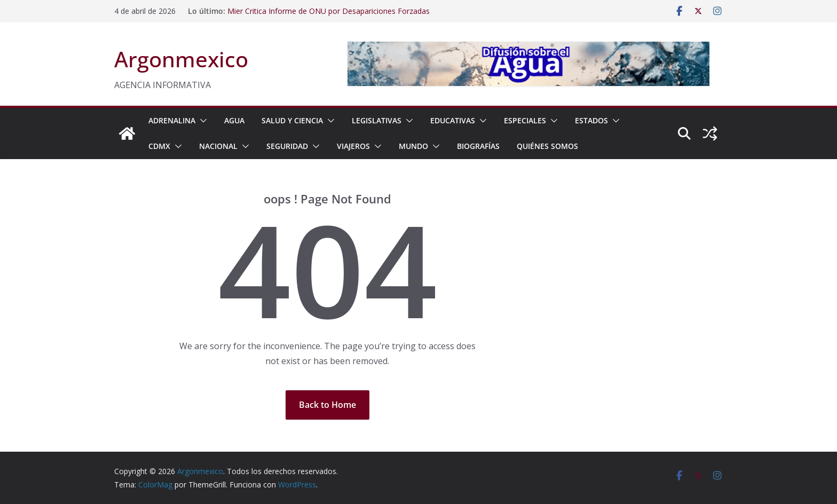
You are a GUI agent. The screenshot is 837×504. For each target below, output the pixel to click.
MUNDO (413, 146)
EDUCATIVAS (453, 120)
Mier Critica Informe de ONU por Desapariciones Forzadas (329, 11)
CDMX (159, 146)
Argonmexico (181, 59)
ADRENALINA (172, 120)
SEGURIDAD (287, 146)
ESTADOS (591, 120)
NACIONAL (218, 146)
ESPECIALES (525, 120)
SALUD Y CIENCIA (292, 120)
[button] (201, 121)
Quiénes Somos (547, 146)
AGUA (234, 120)
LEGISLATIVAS (377, 120)
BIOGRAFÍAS (478, 146)
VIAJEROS (353, 146)
